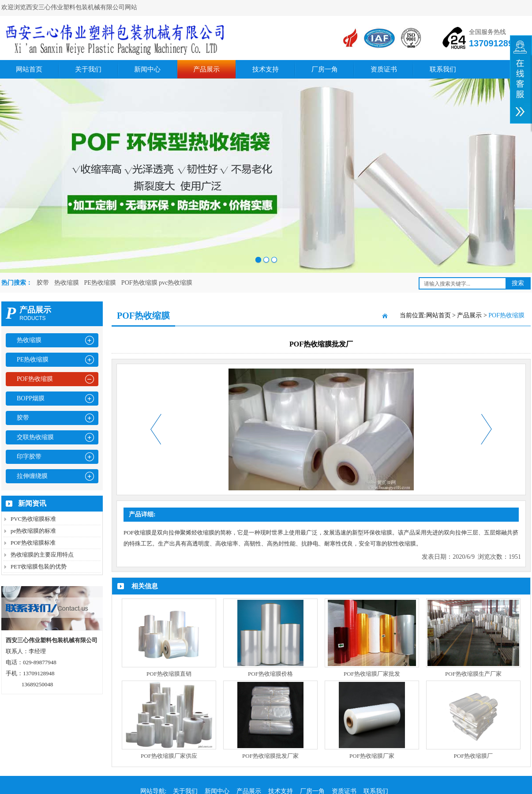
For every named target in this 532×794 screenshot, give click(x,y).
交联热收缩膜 (35, 437)
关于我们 (88, 69)
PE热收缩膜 (100, 283)
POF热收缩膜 (35, 379)
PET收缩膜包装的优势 (39, 566)
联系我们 (443, 69)
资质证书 (384, 69)
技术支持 (266, 69)
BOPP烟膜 (31, 398)
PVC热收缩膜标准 (33, 519)
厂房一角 (325, 69)
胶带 (43, 283)
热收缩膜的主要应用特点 (42, 555)
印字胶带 (29, 457)
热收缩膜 (67, 283)
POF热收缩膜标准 (33, 543)
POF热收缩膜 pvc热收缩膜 (157, 283)
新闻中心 (147, 69)
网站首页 (29, 69)
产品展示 (206, 69)
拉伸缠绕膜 (32, 476)
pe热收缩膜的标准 (33, 531)
